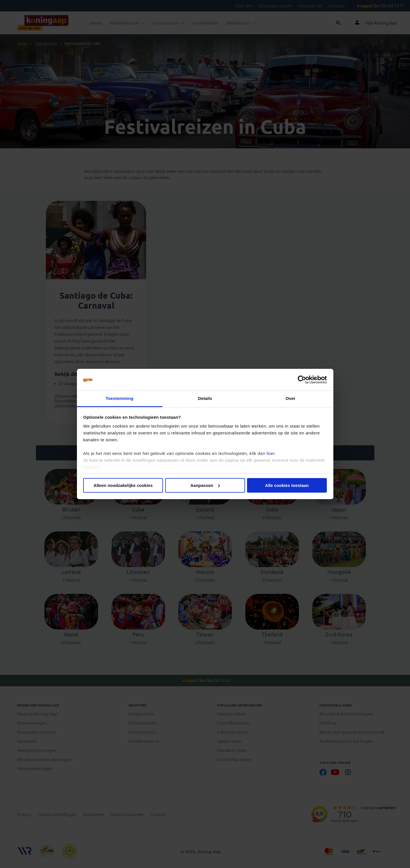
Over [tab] (290, 398)
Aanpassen (205, 485)
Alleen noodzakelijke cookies (123, 485)
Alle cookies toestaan (287, 485)
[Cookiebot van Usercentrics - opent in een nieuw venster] (302, 380)
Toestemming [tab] (120, 398)
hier (271, 453)
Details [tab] (205, 398)
